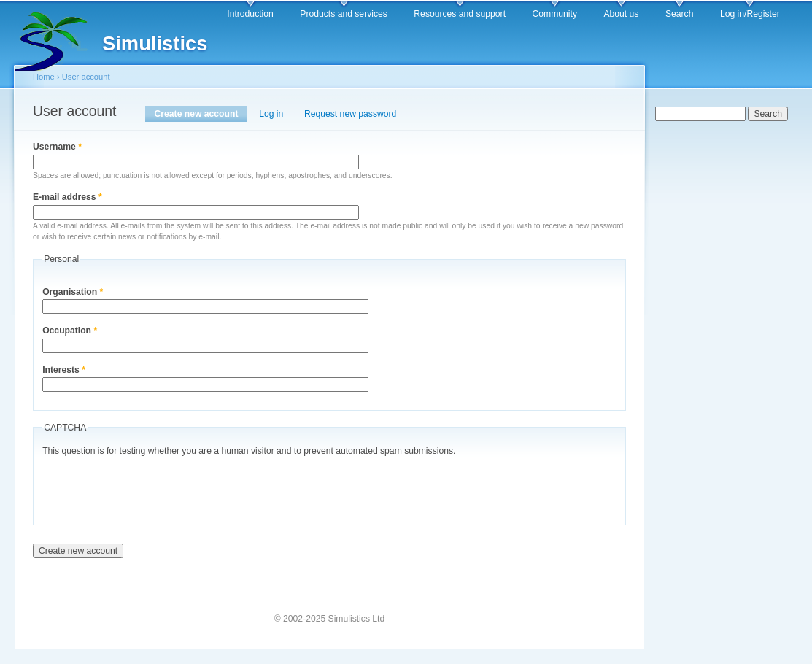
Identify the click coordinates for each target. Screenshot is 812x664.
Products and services (344, 14)
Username (57, 147)
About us (621, 14)
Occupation (70, 331)
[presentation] (153, 487)
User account (86, 77)
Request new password (350, 114)
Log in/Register (750, 14)
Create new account (201, 114)
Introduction (250, 14)
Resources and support (460, 14)
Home (44, 77)
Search (680, 14)
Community (555, 14)
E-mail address (67, 197)
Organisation (73, 292)
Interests (64, 370)
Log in (271, 114)
